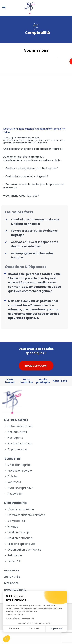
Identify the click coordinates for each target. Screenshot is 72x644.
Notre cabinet (16, 420)
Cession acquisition (21, 509)
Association (15, 494)
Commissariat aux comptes (26, 515)
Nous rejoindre (15, 590)
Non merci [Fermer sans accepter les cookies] (14, 629)
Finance (13, 527)
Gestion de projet (19, 532)
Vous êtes (12, 459)
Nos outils (12, 570)
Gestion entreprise (20, 538)
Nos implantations (20, 444)
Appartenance (17, 449)
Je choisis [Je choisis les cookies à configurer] (35, 629)
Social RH (14, 561)
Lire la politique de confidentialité (20, 619)
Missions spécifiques (21, 544)
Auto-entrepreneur (20, 488)
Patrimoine (15, 555)
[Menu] (4, 7)
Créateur (14, 476)
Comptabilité (16, 521)
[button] (6, 639)
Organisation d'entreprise (24, 550)
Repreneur (14, 482)
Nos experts (15, 438)
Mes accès (11, 583)
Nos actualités (17, 432)
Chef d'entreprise (19, 465)
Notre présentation (20, 426)
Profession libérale (20, 471)
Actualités (12, 577)
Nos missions (15, 503)
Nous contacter (36, 366)
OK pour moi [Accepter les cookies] (56, 629)
